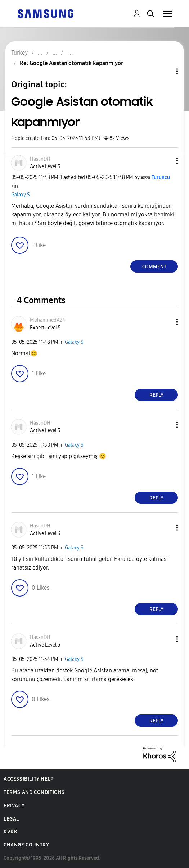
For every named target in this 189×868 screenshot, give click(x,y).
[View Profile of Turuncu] (161, 177)
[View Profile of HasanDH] (40, 159)
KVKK (10, 832)
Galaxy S (21, 195)
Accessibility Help (29, 779)
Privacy (14, 806)
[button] (165, 161)
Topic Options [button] (165, 71)
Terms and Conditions (34, 792)
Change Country (26, 845)
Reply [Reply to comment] (156, 395)
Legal (11, 819)
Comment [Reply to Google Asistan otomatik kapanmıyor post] (154, 267)
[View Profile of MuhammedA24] (48, 320)
